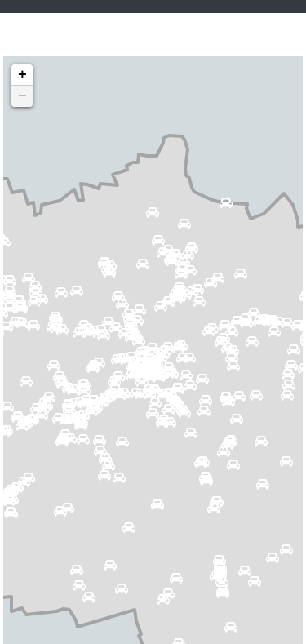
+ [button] (22, 75)
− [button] (22, 96)
